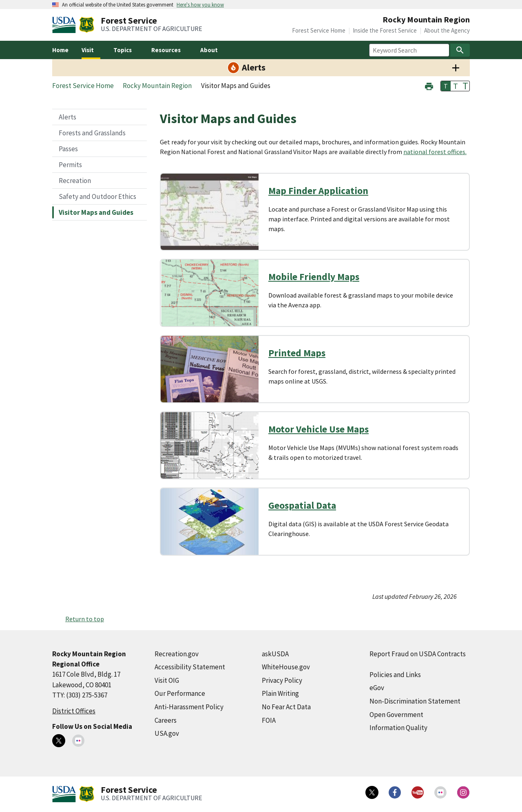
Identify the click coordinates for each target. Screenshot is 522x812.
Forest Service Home (319, 30)
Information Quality (398, 728)
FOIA (269, 720)
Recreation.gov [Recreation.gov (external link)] (177, 654)
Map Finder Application (318, 191)
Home (60, 50)
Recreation (75, 181)
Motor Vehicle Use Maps (319, 429)
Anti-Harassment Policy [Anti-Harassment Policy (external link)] (189, 707)
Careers (166, 720)
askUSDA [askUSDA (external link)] (275, 654)
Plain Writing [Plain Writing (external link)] (280, 693)
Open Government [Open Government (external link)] (396, 715)
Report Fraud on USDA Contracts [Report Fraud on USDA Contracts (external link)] (418, 654)
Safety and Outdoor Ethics (97, 196)
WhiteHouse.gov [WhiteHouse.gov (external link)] (286, 667)
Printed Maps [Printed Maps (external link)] (297, 353)
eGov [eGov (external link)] (377, 688)
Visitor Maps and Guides (96, 212)
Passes (68, 149)
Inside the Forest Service (385, 30)
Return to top (85, 619)
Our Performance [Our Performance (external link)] (180, 693)
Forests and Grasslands (92, 133)
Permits (70, 165)
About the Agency (447, 30)
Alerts (67, 117)
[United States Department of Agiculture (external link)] (66, 25)
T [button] (446, 86)
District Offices (74, 711)
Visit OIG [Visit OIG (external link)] (167, 680)
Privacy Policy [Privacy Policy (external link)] (282, 680)
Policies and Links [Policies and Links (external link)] (395, 675)
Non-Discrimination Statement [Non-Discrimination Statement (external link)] (415, 701)
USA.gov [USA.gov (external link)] (167, 733)
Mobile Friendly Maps (314, 277)
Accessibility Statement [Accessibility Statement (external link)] (190, 667)
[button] (429, 85)
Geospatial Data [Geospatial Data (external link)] (302, 505)
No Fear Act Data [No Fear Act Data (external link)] (286, 707)
